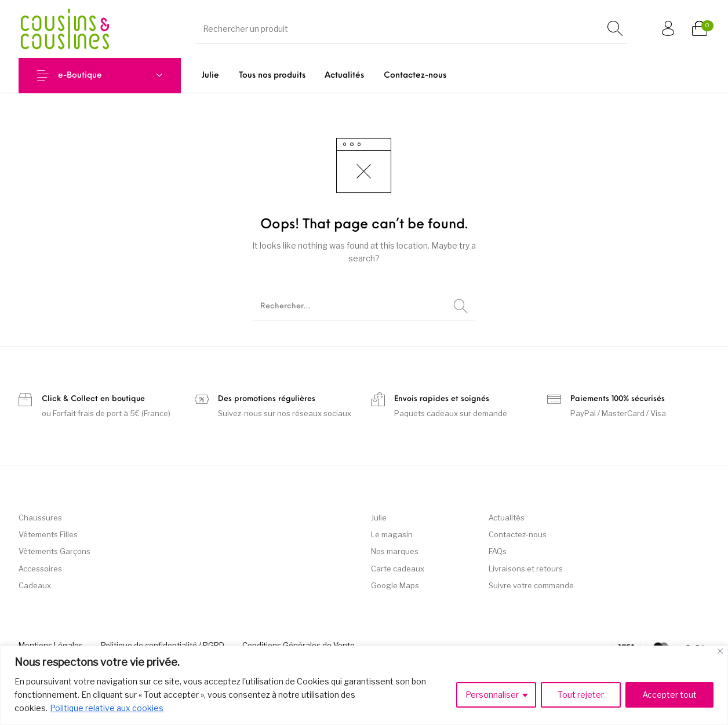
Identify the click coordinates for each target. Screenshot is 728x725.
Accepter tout (669, 695)
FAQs (498, 551)
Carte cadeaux (398, 569)
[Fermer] (720, 651)
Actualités (507, 518)
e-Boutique (80, 76)
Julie (379, 518)
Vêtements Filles (48, 534)
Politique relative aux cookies (107, 708)
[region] (364, 685)
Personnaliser (492, 695)
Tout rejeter (581, 695)
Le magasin (392, 534)
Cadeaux (35, 585)
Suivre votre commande (531, 585)
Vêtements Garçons (54, 551)
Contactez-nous (518, 534)
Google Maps (395, 585)
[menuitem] (210, 76)
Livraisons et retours (526, 569)
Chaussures (40, 518)
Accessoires (40, 569)
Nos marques (395, 551)
